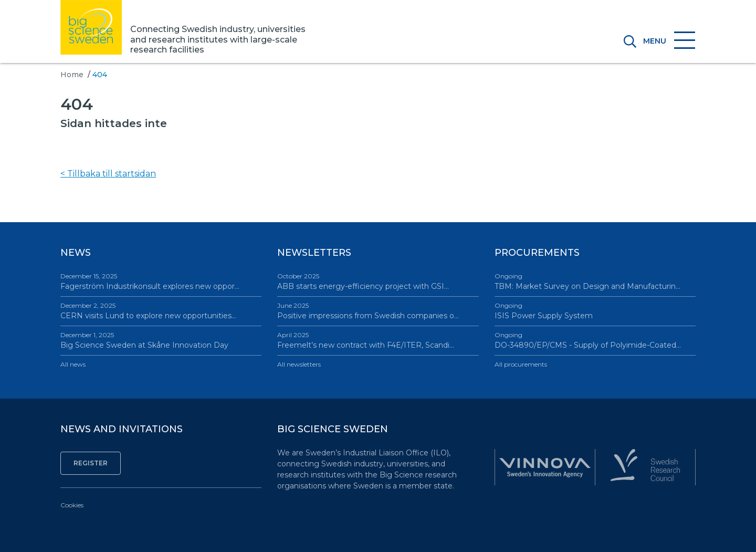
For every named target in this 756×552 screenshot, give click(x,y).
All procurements (521, 364)
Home (72, 75)
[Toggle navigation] (666, 41)
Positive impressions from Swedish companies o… (378, 311)
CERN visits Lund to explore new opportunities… (161, 311)
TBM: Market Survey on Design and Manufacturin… (595, 281)
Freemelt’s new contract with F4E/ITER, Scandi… (378, 340)
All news (73, 364)
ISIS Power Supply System (595, 311)
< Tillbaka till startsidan (108, 174)
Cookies (72, 505)
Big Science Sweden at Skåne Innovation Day (161, 340)
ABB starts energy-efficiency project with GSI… (378, 281)
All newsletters (299, 364)
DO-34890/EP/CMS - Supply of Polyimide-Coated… (595, 340)
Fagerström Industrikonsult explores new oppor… (161, 281)
